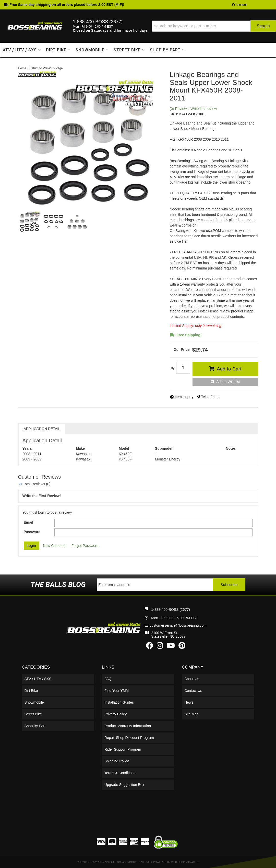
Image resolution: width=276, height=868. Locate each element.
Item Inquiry (184, 397)
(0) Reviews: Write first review (193, 109)
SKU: (174, 114)
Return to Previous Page (46, 68)
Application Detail (42, 429)
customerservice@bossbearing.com (178, 625)
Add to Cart (229, 369)
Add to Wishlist (228, 382)
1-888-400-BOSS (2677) (171, 610)
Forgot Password (85, 546)
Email (28, 522)
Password (32, 532)
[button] (214, 26)
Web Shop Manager (185, 862)
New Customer (55, 546)
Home (22, 68)
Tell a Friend (211, 397)
